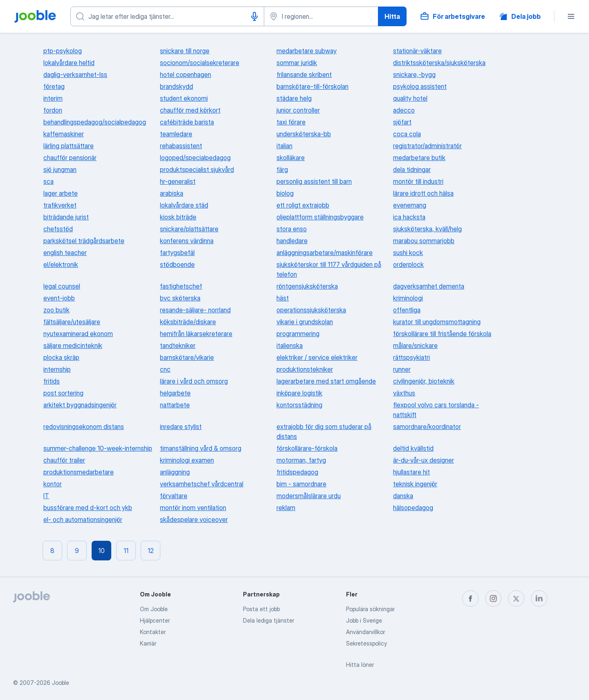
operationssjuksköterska (311, 310)
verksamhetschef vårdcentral (202, 484)
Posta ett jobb (261, 609)
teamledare (176, 134)
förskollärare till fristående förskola (442, 334)
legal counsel (62, 286)
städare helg (294, 98)
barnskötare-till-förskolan (312, 86)
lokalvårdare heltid (69, 63)
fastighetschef (181, 286)
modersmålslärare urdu (309, 496)
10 (101, 551)
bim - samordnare (301, 484)
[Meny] (571, 16)
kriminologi (408, 298)
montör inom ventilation (193, 508)
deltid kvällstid (413, 448)
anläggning (175, 472)
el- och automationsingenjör (83, 519)
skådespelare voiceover (194, 519)
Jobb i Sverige (364, 620)
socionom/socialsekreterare (200, 63)
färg (282, 169)
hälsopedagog (413, 508)
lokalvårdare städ (184, 205)
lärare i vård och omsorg (194, 381)
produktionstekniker (305, 369)
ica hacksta (409, 217)
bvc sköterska (180, 298)
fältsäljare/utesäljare (72, 322)
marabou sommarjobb (424, 241)
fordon (53, 110)
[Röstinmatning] (254, 16)
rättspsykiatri (411, 357)
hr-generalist (178, 181)
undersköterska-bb (304, 134)
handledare (292, 241)
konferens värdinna (187, 241)
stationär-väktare (417, 51)
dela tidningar (412, 169)
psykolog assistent (420, 86)
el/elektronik (61, 264)
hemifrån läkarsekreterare (196, 334)
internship (57, 369)
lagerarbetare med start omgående (326, 381)
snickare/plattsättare (189, 229)
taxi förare (291, 122)
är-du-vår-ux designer (424, 460)
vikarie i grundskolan (305, 322)
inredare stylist (181, 427)
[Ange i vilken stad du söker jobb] (321, 16)
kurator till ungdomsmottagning (437, 322)
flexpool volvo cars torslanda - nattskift (436, 410)
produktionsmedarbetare (79, 472)
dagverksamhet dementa (429, 286)
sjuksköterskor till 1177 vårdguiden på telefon (329, 269)
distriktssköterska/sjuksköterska (439, 63)
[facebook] (470, 598)
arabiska (172, 193)
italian (284, 146)
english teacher (65, 253)
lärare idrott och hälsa (423, 193)
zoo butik (56, 310)
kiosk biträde (178, 217)
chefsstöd (58, 229)
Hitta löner (360, 665)
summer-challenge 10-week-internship (98, 448)
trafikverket (60, 205)
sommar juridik (297, 63)
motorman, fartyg (301, 460)
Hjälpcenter (155, 620)
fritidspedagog (297, 472)
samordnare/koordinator (427, 427)
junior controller (298, 110)
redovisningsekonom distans (84, 427)
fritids (52, 381)
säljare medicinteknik (73, 345)
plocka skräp (61, 357)
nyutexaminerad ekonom (78, 334)
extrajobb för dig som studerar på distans (324, 431)
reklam (286, 508)
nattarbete (175, 405)
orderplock (408, 264)
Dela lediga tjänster (269, 620)
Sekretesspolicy (366, 643)
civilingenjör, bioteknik (424, 381)
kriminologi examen (187, 460)
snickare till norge (185, 51)
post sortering (63, 393)
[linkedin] (539, 598)
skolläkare (291, 158)
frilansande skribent (304, 75)
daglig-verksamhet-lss (75, 75)
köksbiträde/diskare (188, 322)
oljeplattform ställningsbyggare (320, 217)
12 (151, 551)
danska (403, 496)
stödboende (177, 264)
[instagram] (493, 598)
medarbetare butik (419, 158)
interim (53, 98)
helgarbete (175, 393)
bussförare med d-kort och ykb (88, 508)
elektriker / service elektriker (317, 357)
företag (54, 86)
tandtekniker (178, 345)
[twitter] (516, 598)
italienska (290, 345)
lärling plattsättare (69, 146)
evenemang (410, 205)
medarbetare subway (307, 51)
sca (48, 181)
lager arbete (61, 193)
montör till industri (418, 181)
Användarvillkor (365, 632)
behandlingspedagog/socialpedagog (95, 122)
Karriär (148, 643)
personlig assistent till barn (314, 181)
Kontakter (153, 632)
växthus (404, 393)
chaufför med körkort (190, 110)
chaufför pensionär (70, 158)
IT (46, 496)
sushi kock (408, 253)
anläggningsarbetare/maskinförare (325, 253)
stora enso (292, 229)
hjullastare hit (411, 472)
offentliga (407, 310)
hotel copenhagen (185, 75)
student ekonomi (184, 98)
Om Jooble (154, 609)
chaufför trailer (64, 460)
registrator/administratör (427, 146)
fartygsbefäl (177, 253)
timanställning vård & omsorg (201, 448)
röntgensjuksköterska (307, 286)
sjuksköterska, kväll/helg (427, 229)
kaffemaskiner (64, 134)
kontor (53, 484)
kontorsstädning (299, 405)
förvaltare (174, 496)
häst (283, 298)
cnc (165, 369)
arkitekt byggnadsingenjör (80, 405)
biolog (285, 193)
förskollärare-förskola (307, 448)
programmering (298, 334)
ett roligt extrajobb (303, 205)
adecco (404, 110)
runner (402, 369)
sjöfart (402, 122)
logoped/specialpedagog (195, 158)
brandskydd (176, 86)
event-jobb (59, 298)
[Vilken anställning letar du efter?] (167, 16)
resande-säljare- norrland (195, 310)
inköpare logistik (299, 393)
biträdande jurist (66, 217)
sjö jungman (60, 169)
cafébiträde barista (187, 122)
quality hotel (410, 98)
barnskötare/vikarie (187, 357)
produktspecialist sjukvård (197, 169)
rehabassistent (181, 146)
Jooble (61, 683)
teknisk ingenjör (415, 484)
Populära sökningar (370, 609)
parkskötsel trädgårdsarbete (84, 241)
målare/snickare (415, 345)
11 (126, 551)
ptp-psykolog (63, 51)
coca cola (407, 134)
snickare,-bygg (414, 75)
